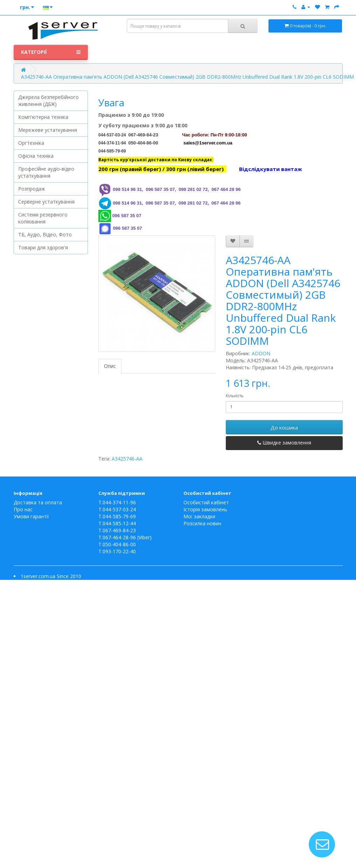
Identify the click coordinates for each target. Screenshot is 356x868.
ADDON (261, 353)
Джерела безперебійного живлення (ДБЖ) (48, 101)
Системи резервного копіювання (43, 218)
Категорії (51, 52)
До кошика (284, 427)
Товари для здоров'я (43, 247)
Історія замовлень (205, 509)
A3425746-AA (127, 459)
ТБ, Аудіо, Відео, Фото (45, 234)
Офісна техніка (36, 156)
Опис (110, 366)
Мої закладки (199, 516)
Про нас (23, 509)
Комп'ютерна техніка (43, 117)
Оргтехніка (31, 143)
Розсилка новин (202, 523)
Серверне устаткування (46, 202)
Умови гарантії (31, 516)
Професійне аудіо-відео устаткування (46, 172)
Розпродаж (32, 189)
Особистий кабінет (206, 502)
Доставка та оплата (38, 502)
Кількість (235, 396)
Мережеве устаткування (48, 130)
